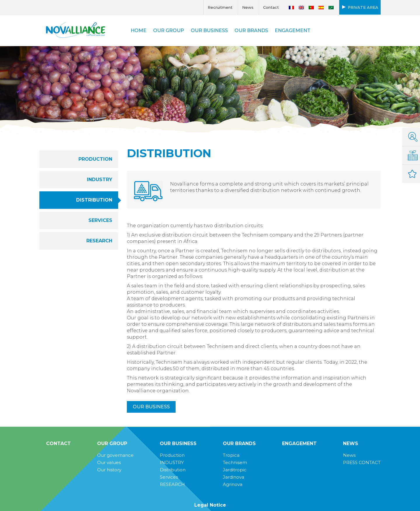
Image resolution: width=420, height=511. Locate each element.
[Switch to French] (291, 8)
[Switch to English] (301, 8)
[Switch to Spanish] (321, 8)
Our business (151, 407)
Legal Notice (210, 505)
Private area (363, 7)
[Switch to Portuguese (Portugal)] (311, 8)
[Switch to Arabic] (331, 8)
